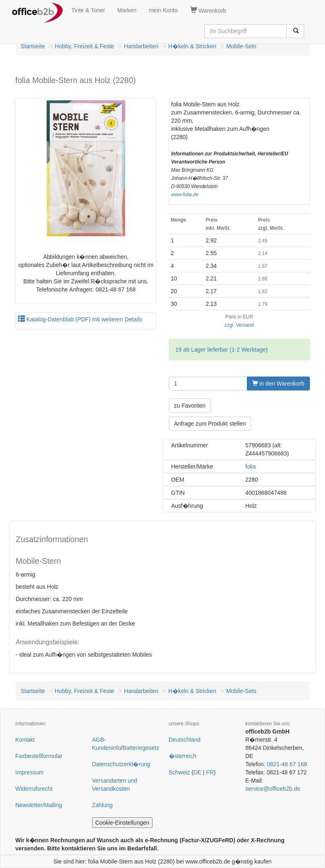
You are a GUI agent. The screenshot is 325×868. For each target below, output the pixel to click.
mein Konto (163, 10)
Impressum (30, 772)
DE (197, 772)
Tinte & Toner (89, 10)
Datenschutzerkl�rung (121, 764)
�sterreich (183, 756)
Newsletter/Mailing (39, 805)
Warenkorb (208, 10)
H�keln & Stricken (192, 46)
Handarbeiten (141, 46)
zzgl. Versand (239, 325)
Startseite (33, 46)
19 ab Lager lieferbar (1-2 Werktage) (222, 350)
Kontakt (25, 740)
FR (210, 772)
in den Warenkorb (278, 384)
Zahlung (102, 805)
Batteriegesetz (141, 748)
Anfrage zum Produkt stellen (210, 424)
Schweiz (179, 772)
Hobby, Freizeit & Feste (84, 46)
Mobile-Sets (241, 46)
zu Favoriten (190, 406)
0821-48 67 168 (287, 764)
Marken (127, 10)
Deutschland (185, 740)
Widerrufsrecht (34, 789)
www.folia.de (185, 195)
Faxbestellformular (39, 756)
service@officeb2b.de (273, 789)
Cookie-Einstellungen (122, 823)
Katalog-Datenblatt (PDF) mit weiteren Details (80, 319)
